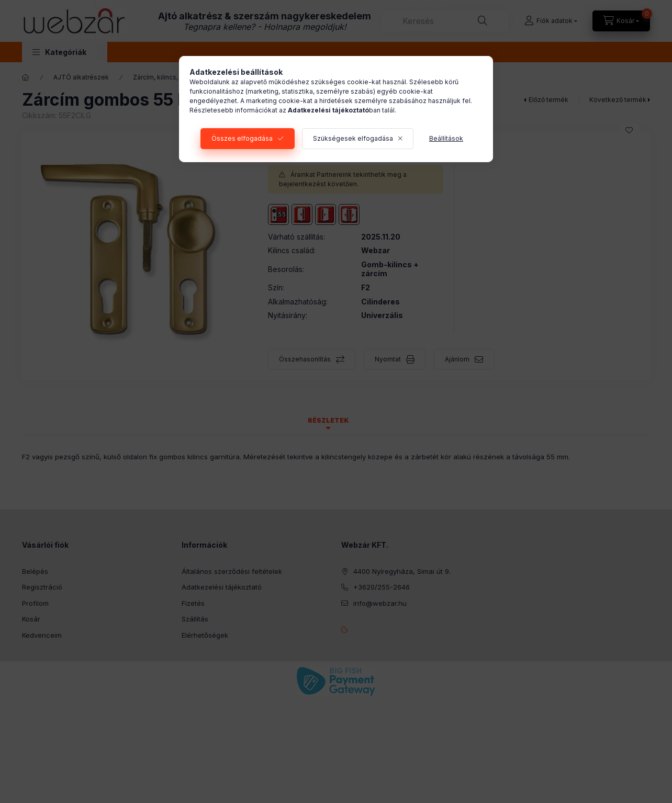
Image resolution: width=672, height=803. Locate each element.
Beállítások (446, 138)
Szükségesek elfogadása (353, 138)
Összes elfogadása (242, 138)
